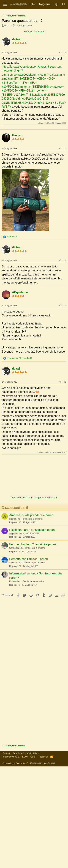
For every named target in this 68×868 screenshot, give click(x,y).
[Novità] (57, 4)
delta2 (8, 94)
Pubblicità (43, 858)
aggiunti (13, 635)
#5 (65, 483)
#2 (65, 250)
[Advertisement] (34, 47)
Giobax (17, 237)
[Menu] (5, 4)
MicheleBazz (15, 683)
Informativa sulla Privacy (15, 858)
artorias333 (15, 620)
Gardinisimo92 (16, 650)
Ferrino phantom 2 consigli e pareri (33, 646)
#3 (65, 362)
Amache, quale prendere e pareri (31, 617)
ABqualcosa (20, 394)
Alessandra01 (16, 664)
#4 (65, 407)
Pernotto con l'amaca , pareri (28, 661)
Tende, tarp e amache (32, 620)
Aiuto (33, 858)
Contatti (6, 855)
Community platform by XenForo (29, 865)
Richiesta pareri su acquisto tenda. (32, 631)
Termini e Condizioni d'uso (26, 855)
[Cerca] (64, 4)
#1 (65, 121)
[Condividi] (60, 121)
